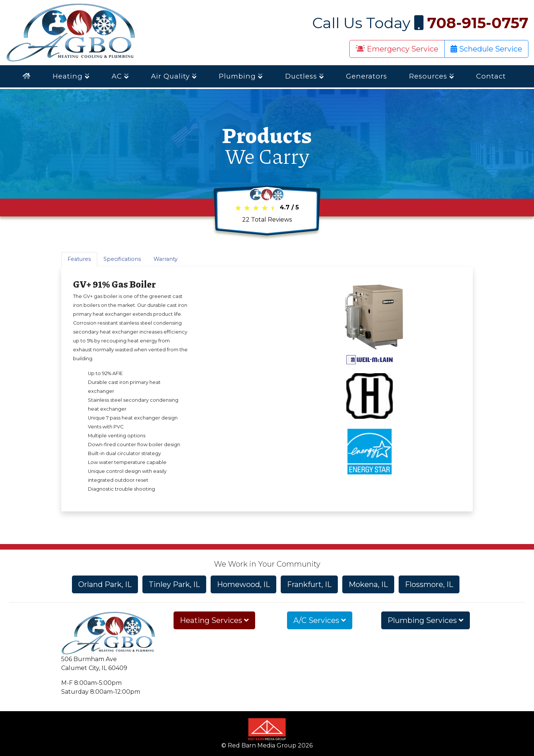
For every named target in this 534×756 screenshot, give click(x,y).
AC (120, 76)
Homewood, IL (243, 584)
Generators (367, 76)
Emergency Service (397, 49)
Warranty (166, 259)
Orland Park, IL (105, 584)
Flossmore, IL (429, 584)
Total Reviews (267, 220)
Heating (71, 76)
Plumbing (241, 76)
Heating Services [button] (214, 620)
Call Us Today (420, 23)
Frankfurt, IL (309, 584)
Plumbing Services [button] (426, 620)
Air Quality (174, 76)
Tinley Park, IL (174, 584)
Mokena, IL (368, 584)
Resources (432, 76)
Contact (491, 76)
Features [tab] (79, 259)
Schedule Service (486, 49)
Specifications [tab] (122, 259)
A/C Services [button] (320, 620)
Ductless (305, 76)
